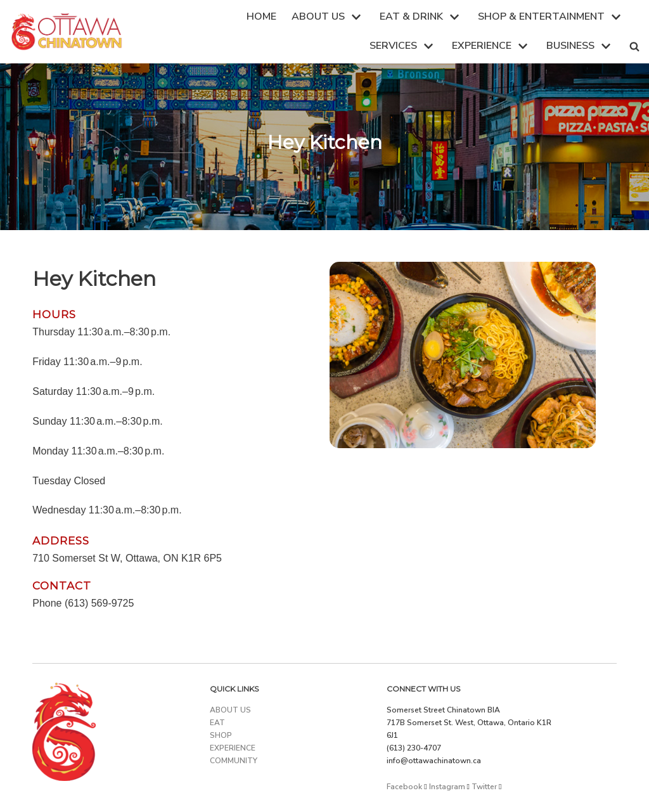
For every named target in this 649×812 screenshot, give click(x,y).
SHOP (221, 735)
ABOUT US (230, 710)
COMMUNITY (234, 761)
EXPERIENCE (233, 748)
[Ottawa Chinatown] (67, 32)
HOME (261, 16)
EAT (217, 723)
